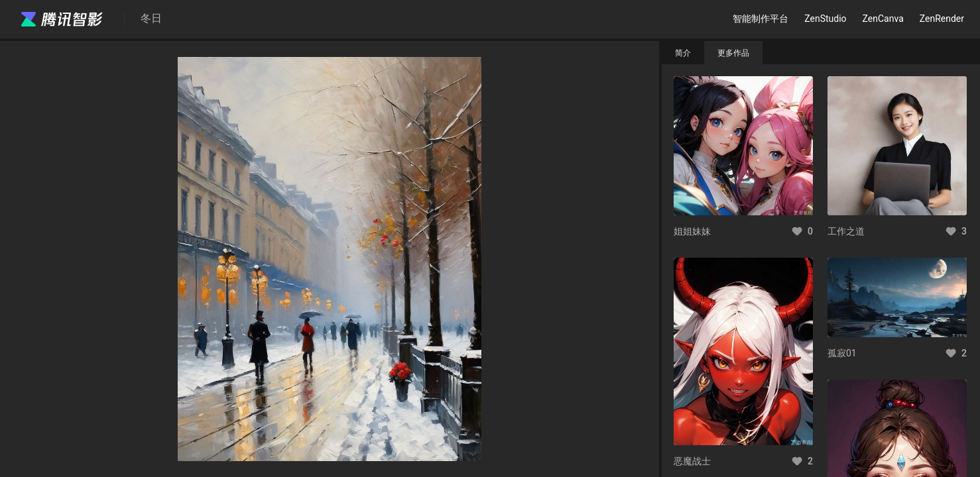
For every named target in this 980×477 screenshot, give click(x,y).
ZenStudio (825, 19)
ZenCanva (883, 19)
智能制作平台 (761, 19)
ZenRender (942, 19)
